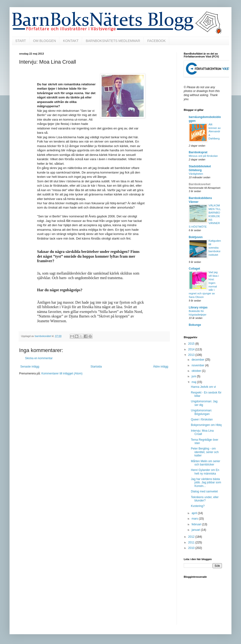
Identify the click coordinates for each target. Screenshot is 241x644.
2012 (192, 537)
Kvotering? (198, 506)
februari (197, 524)
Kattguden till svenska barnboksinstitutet (215, 248)
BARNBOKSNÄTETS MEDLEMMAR (113, 41)
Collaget (194, 269)
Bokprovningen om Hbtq (206, 425)
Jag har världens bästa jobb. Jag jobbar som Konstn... (206, 483)
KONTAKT (71, 41)
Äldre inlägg (161, 367)
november (198, 365)
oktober (197, 371)
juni (194, 376)
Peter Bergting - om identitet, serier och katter (205, 452)
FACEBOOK (156, 41)
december (198, 360)
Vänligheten (196, 174)
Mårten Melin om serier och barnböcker (206, 463)
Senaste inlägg (30, 367)
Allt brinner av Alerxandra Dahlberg (215, 131)
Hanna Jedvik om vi (203, 387)
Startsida (96, 367)
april (195, 513)
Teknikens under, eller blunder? (205, 499)
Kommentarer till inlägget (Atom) (62, 373)
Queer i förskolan (202, 419)
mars (195, 519)
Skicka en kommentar (39, 358)
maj (194, 382)
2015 (192, 344)
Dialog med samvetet (204, 491)
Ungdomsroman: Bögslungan (202, 412)
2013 (192, 355)
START (21, 41)
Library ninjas (198, 307)
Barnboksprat (198, 152)
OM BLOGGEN (45, 41)
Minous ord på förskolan (203, 156)
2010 (192, 548)
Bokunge (195, 325)
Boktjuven (196, 237)
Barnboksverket (200, 184)
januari (196, 530)
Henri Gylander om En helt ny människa (205, 472)
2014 (192, 349)
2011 (192, 542)
